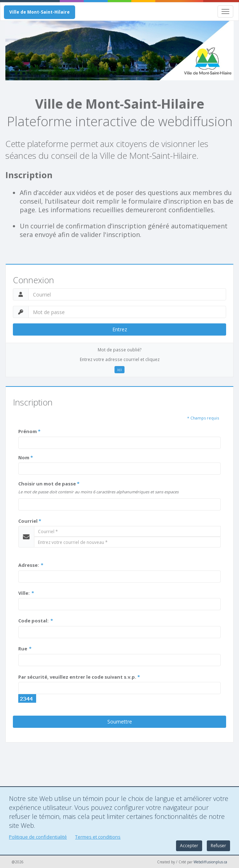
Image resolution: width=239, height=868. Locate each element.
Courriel (30, 521)
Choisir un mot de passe (49, 484)
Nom (26, 457)
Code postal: (36, 621)
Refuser (218, 846)
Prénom (29, 431)
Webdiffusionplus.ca (210, 862)
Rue (25, 649)
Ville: (26, 593)
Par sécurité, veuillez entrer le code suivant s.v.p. (79, 677)
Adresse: (31, 565)
